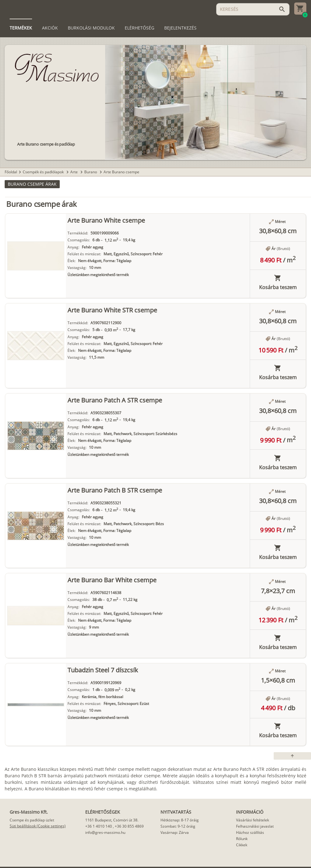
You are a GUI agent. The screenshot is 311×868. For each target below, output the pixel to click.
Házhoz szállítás (250, 832)
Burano (91, 172)
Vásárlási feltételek (253, 820)
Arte (74, 172)
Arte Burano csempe (121, 172)
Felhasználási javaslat (255, 826)
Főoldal (11, 172)
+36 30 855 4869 (129, 826)
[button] (32, 184)
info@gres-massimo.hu (105, 832)
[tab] (21, 28)
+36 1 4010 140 (99, 826)
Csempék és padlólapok (44, 172)
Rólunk (242, 839)
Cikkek (242, 845)
